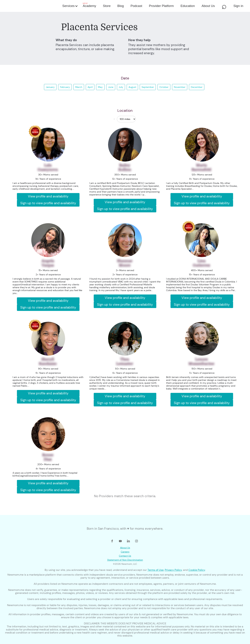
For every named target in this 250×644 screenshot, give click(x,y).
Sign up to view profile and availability (48, 203)
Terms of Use (156, 570)
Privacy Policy (173, 570)
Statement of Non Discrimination (125, 560)
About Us (125, 548)
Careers (125, 552)
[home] (32, 6)
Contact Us (125, 556)
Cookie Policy (197, 570)
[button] (70, 6)
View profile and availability (48, 196)
